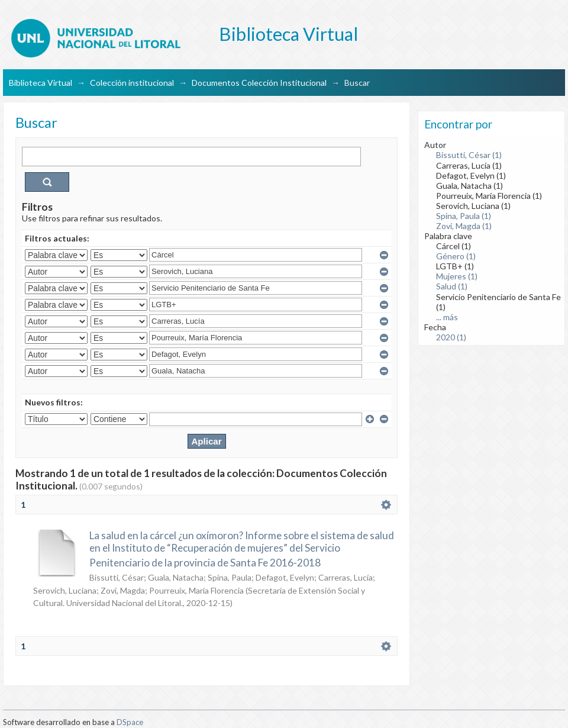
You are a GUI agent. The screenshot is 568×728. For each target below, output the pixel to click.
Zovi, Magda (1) (464, 226)
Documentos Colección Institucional (259, 83)
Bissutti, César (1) (469, 155)
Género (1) (456, 256)
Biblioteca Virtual (41, 83)
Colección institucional (132, 83)
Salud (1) (452, 286)
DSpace (130, 722)
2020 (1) (451, 337)
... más (447, 317)
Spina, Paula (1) (464, 216)
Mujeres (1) (457, 276)
